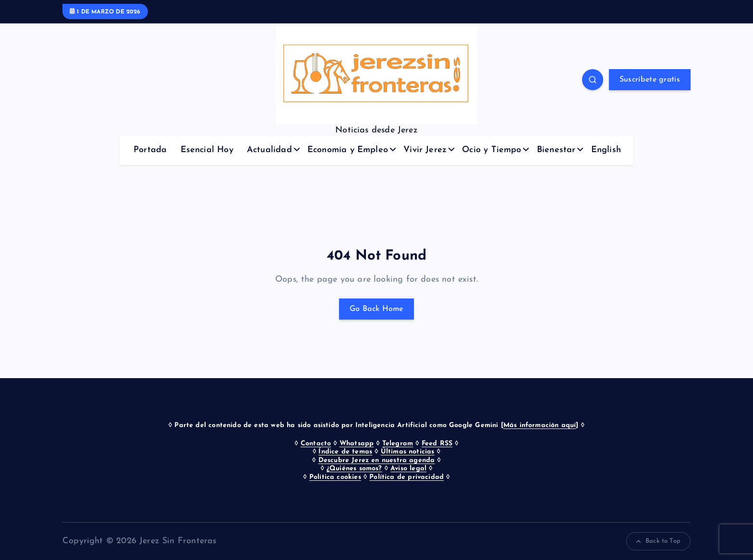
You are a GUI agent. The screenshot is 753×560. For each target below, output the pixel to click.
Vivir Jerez (425, 150)
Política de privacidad (407, 477)
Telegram (398, 444)
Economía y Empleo (348, 150)
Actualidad (269, 150)
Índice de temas (345, 452)
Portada (150, 150)
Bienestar (556, 150)
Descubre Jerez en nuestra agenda (377, 460)
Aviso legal (408, 469)
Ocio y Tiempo (492, 150)
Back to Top (658, 541)
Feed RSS (437, 444)
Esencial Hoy (207, 150)
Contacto (316, 444)
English (606, 150)
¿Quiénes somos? (354, 469)
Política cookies (335, 477)
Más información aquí (540, 425)
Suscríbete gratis (650, 80)
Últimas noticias (408, 452)
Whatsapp (357, 444)
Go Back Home (376, 309)
